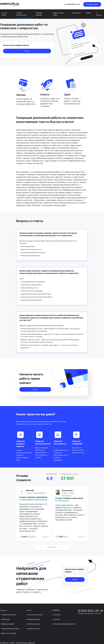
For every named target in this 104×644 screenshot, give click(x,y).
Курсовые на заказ (34, 619)
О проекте (99, 14)
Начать (27, 51)
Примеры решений (39, 14)
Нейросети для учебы (58, 14)
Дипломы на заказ (33, 624)
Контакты (57, 619)
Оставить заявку (92, 4)
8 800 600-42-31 (73, 4)
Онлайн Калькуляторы (21, 14)
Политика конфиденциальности (64, 624)
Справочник (76, 13)
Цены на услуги (4, 14)
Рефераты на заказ (34, 629)
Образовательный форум (10, 629)
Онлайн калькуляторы (9, 615)
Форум (88, 13)
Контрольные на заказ (35, 615)
